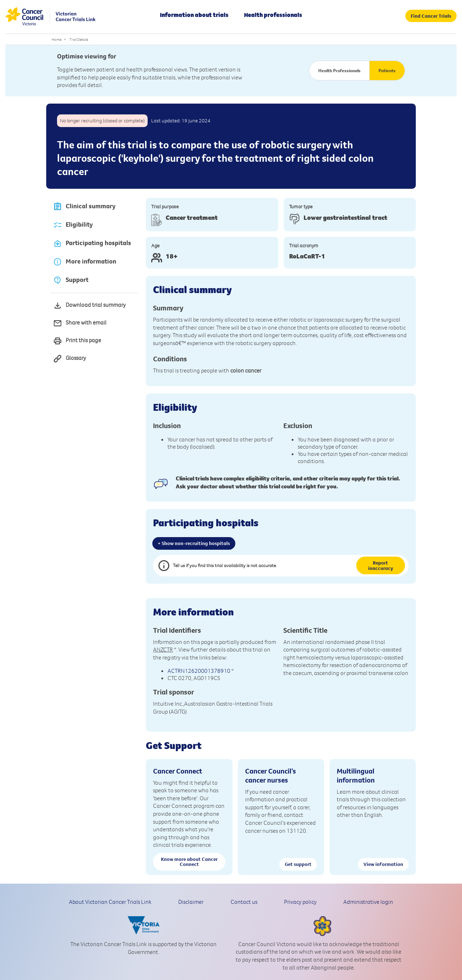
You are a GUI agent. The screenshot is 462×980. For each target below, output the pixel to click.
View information (383, 864)
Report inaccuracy (381, 565)
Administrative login (368, 902)
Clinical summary (84, 207)
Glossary (69, 359)
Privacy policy (300, 902)
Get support (298, 864)
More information (85, 262)
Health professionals (273, 15)
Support (71, 280)
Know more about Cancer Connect (189, 862)
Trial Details (79, 39)
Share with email (80, 323)
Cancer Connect (178, 771)
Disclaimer (191, 902)
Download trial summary (89, 306)
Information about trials (194, 15)
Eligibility (73, 225)
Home (56, 39)
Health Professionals (339, 70)
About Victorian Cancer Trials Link (110, 902)
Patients (387, 70)
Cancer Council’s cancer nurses (271, 775)
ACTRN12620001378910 (199, 671)
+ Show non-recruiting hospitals (194, 543)
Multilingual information (356, 775)
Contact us (244, 902)
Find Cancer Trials (431, 16)
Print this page (77, 341)
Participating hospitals (92, 243)
